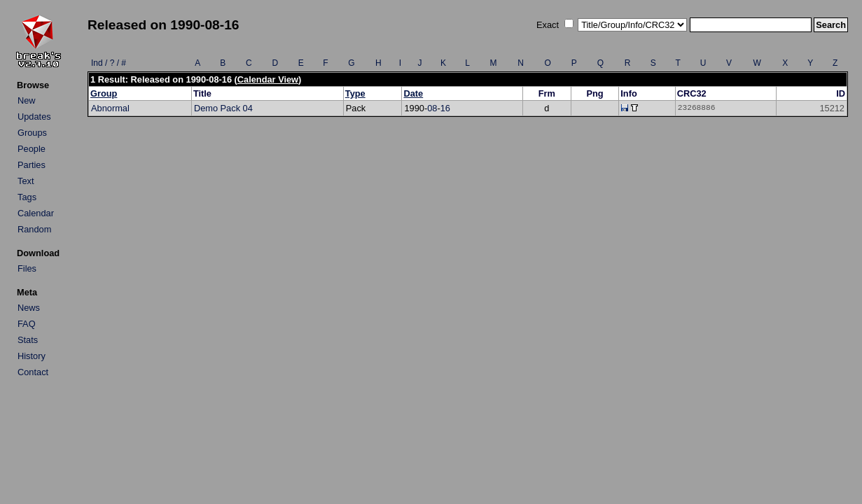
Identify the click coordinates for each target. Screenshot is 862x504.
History (32, 356)
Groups (32, 133)
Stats (28, 340)
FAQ (27, 324)
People (32, 149)
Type (355, 93)
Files (27, 268)
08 (432, 108)
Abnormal (110, 108)
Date (413, 93)
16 (445, 108)
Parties (32, 165)
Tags (27, 197)
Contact (33, 372)
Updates (34, 117)
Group (104, 93)
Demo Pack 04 (223, 108)
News (29, 308)
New (27, 100)
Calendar (36, 213)
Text (26, 181)
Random (34, 229)
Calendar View (268, 79)
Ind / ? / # (109, 63)
